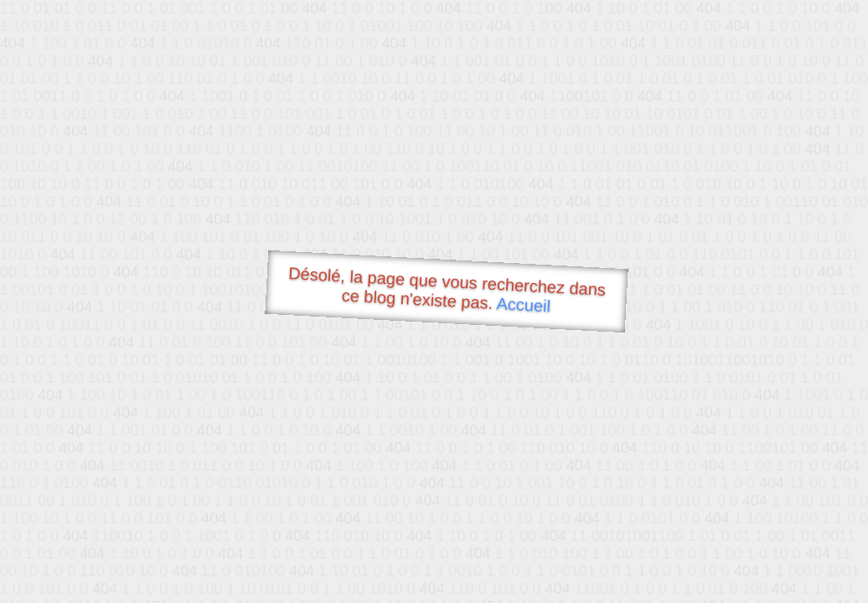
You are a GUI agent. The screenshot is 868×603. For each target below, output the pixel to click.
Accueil (524, 304)
